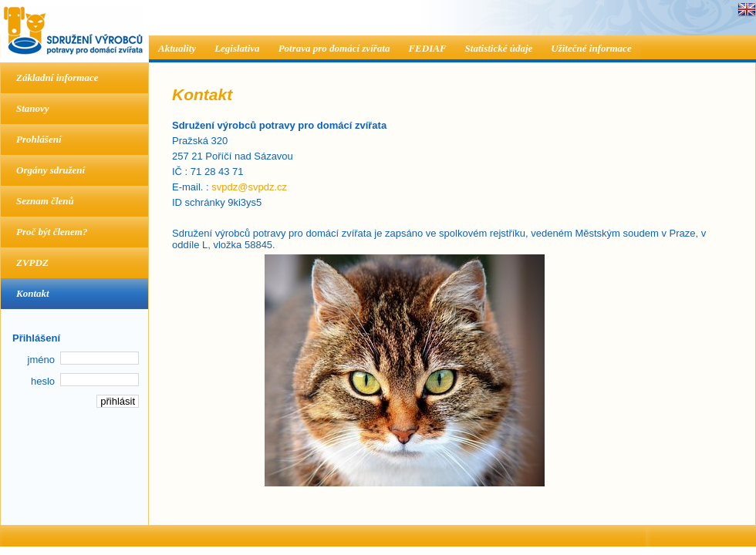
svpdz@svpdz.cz (249, 187)
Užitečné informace (591, 48)
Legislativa (237, 48)
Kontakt (33, 293)
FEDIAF (427, 48)
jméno (41, 360)
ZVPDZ (32, 262)
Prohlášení (39, 139)
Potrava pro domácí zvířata (334, 48)
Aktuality (177, 48)
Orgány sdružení (51, 170)
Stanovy (33, 108)
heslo (43, 381)
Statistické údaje (499, 48)
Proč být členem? (52, 232)
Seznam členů (45, 201)
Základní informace (57, 77)
